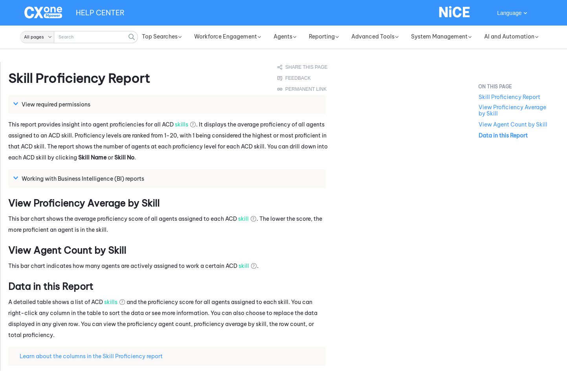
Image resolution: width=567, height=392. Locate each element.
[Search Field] (79, 37)
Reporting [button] (322, 37)
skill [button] (243, 219)
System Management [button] (439, 37)
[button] (37, 37)
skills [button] (182, 125)
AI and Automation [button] (509, 37)
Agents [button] (283, 37)
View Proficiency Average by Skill (512, 110)
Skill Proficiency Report (509, 97)
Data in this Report (503, 136)
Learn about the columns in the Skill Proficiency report (88, 356)
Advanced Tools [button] (373, 37)
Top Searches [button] (160, 37)
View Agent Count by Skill (513, 125)
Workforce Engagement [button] (226, 37)
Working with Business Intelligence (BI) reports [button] (80, 178)
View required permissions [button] (53, 104)
